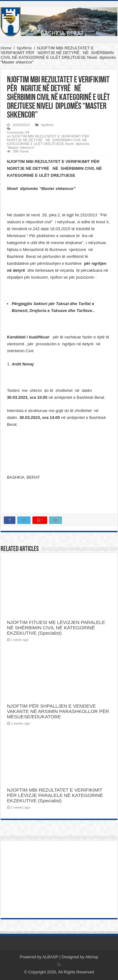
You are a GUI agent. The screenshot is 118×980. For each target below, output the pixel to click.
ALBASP (50, 957)
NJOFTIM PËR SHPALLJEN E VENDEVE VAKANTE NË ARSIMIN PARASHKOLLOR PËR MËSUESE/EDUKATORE (58, 711)
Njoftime (24, 48)
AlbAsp (92, 957)
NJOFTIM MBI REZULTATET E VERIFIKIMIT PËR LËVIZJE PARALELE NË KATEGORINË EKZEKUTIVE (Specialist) (55, 795)
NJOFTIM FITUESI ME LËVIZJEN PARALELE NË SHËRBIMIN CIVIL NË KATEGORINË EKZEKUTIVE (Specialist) (56, 628)
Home (6, 48)
